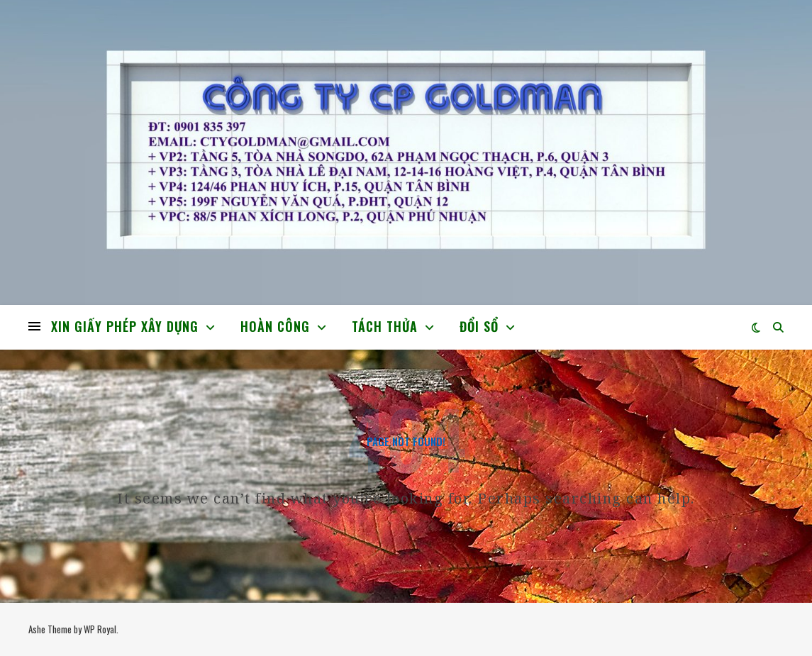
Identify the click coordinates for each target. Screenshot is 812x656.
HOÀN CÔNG (275, 326)
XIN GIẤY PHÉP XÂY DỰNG (125, 326)
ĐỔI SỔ (479, 326)
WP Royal (100, 629)
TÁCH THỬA (385, 326)
